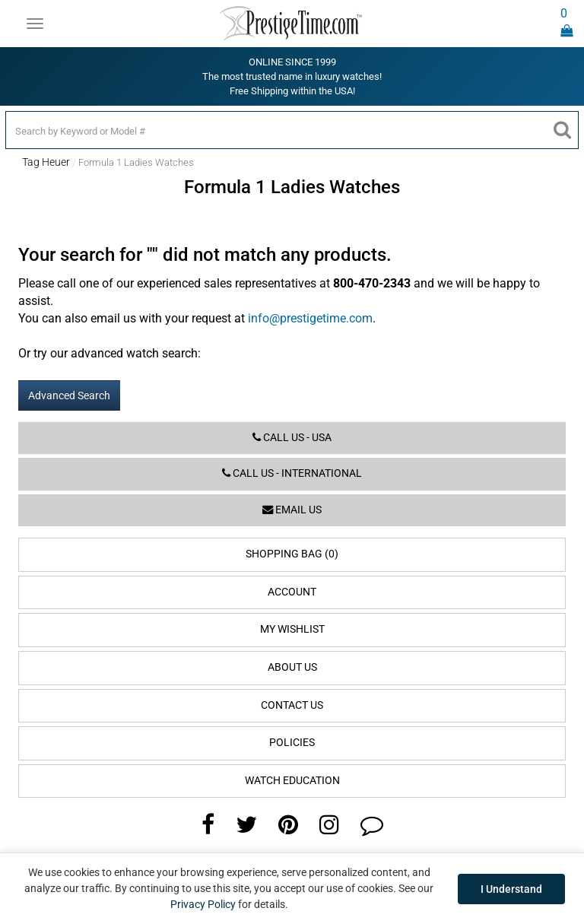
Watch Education (292, 781)
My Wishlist (292, 629)
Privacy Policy (203, 904)
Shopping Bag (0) (292, 554)
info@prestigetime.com (310, 318)
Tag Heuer (46, 162)
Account (292, 592)
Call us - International (292, 473)
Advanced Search (69, 395)
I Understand (511, 889)
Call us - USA (292, 438)
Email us (292, 510)
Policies (292, 743)
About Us (292, 667)
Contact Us (292, 705)
